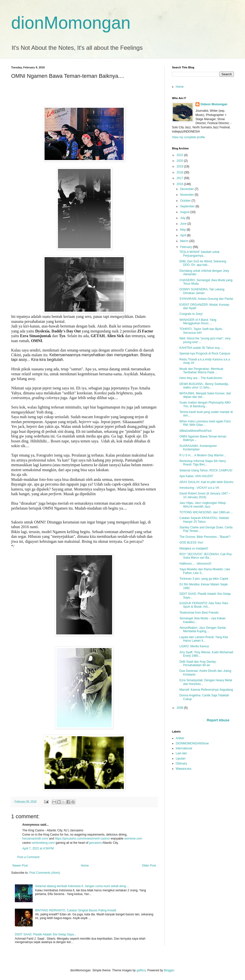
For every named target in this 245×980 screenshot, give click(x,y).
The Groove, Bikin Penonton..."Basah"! (205, 537)
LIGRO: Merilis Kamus (194, 646)
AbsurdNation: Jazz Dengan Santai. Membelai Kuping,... (203, 629)
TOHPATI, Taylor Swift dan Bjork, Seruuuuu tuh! (201, 331)
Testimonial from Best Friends (199, 613)
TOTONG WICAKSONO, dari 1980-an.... (206, 512)
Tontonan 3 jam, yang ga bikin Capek (204, 579)
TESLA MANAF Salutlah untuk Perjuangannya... (199, 254)
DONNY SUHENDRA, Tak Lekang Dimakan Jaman (202, 291)
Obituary (181, 763)
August (185, 212)
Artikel (180, 738)
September (188, 206)
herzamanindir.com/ (35, 839)
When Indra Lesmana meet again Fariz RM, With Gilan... (205, 423)
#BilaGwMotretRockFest (195, 431)
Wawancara (184, 769)
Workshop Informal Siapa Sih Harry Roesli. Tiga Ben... (203, 463)
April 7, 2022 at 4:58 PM (38, 848)
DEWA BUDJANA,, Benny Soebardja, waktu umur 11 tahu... (204, 386)
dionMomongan (71, 23)
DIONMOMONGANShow (192, 743)
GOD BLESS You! (191, 543)
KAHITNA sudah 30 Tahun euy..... (201, 348)
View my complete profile (188, 137)
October (186, 201)
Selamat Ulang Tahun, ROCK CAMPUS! (206, 470)
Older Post (149, 866)
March (185, 241)
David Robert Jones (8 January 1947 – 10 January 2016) (205, 495)
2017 (180, 178)
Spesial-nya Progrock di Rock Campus (205, 354)
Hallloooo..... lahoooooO (195, 564)
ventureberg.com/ (43, 843)
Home (85, 866)
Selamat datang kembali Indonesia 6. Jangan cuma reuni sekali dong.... (82, 886)
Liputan (181, 759)
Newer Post (20, 866)
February (186, 247)
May (183, 230)
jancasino (95, 843)
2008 (180, 708)
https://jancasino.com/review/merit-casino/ (82, 839)
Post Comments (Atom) (45, 873)
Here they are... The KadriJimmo (201, 378)
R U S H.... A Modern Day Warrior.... (203, 455)
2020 (180, 161)
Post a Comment (28, 857)
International (184, 748)
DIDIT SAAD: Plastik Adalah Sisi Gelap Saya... (46, 934)
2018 (180, 172)
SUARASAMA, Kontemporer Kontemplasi (198, 448)
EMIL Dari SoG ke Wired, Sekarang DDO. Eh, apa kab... (203, 263)
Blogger (169, 970)
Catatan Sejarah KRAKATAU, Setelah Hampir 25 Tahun (204, 520)
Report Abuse (218, 720)
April (184, 235)
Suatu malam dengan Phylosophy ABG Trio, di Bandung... (205, 404)
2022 (180, 155)
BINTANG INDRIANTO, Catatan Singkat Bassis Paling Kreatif (76, 910)
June (184, 224)
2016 (180, 184)
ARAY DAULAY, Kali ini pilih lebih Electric (207, 482)
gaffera (141, 970)
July (183, 218)
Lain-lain (181, 753)
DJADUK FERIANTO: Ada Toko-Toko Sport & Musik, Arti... (204, 605)
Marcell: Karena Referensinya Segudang (206, 690)
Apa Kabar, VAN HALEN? (196, 476)
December (187, 189)
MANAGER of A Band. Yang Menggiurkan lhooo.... (198, 322)
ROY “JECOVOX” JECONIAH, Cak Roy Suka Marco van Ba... (206, 556)
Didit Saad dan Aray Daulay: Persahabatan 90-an (198, 663)
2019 (180, 166)
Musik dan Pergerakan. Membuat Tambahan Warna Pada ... (201, 371)
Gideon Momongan (214, 104)
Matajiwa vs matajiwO (194, 548)
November (187, 195)
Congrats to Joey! (191, 314)
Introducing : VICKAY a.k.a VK (199, 488)
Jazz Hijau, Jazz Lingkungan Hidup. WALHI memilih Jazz (203, 505)
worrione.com (133, 839)
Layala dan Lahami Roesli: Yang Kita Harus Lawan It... (204, 639)
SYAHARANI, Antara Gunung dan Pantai (206, 299)
